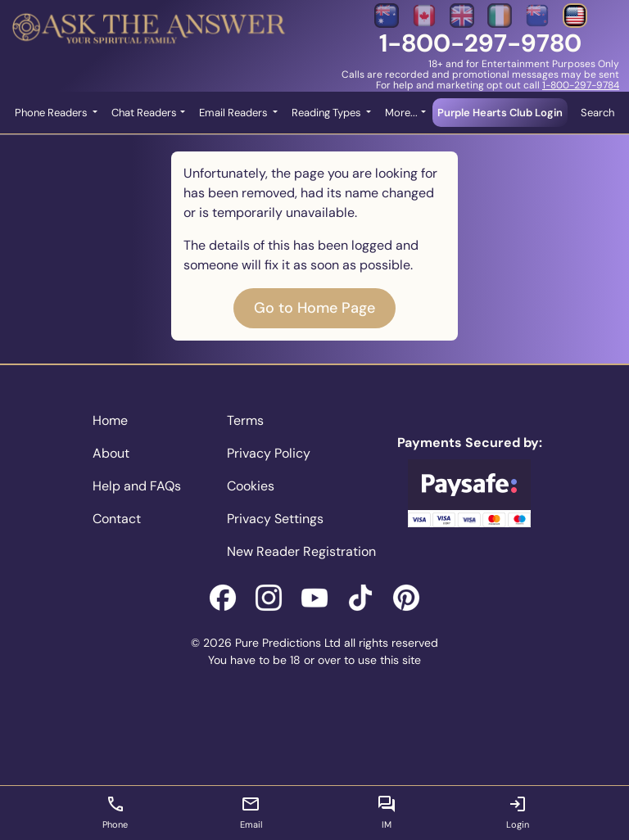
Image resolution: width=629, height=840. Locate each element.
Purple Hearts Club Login (500, 113)
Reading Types (328, 113)
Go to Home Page (314, 308)
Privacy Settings (275, 519)
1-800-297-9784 (581, 85)
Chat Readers (144, 113)
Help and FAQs (137, 486)
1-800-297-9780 (480, 43)
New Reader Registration (301, 551)
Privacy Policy (269, 453)
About (111, 453)
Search (597, 113)
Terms (245, 420)
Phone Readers (52, 113)
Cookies (251, 486)
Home (110, 420)
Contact (117, 519)
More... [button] (401, 113)
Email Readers (235, 113)
